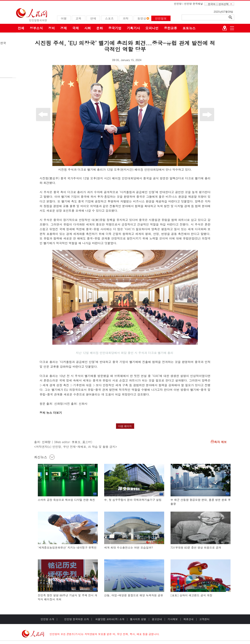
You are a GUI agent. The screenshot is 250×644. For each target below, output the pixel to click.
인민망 (178, 4)
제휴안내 (189, 619)
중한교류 (171, 28)
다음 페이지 (125, 426)
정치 (52, 28)
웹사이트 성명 (138, 619)
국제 (76, 28)
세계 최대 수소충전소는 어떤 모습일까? (129, 547)
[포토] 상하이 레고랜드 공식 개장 (191, 595)
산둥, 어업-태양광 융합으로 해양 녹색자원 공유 (134, 595)
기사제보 (173, 619)
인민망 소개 (47, 619)
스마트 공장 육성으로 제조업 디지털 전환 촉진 (66, 500)
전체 (21, 28)
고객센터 (204, 619)
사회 (88, 28)
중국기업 (115, 28)
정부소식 (36, 28)
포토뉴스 (189, 28)
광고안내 (157, 619)
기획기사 (133, 28)
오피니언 (152, 28)
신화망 (46, 442)
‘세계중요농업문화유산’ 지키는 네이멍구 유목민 (67, 547)
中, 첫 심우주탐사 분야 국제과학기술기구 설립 (133, 500)
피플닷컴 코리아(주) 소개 (109, 619)
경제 (64, 28)
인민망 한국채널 (194, 4)
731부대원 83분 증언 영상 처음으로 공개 (196, 547)
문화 (100, 28)
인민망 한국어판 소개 (76, 619)
